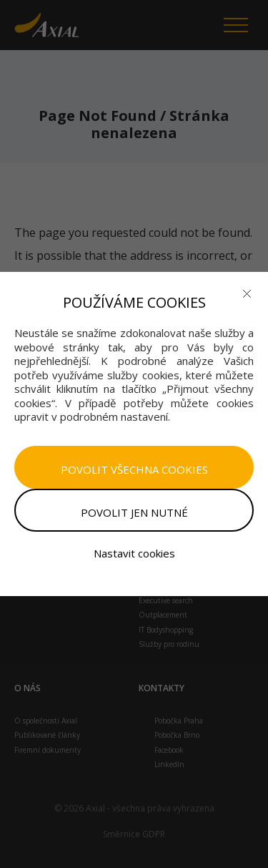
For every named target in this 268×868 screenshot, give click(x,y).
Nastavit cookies (134, 553)
